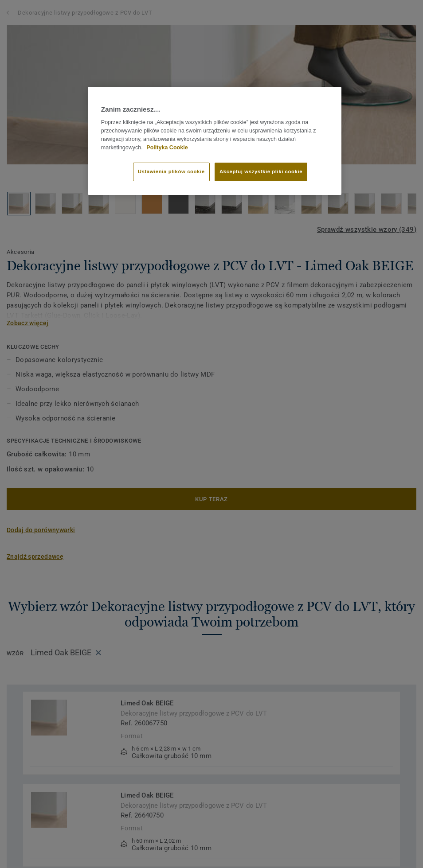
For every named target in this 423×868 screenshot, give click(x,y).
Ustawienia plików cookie (171, 171)
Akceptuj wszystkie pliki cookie (261, 171)
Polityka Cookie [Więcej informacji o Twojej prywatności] (167, 148)
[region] (215, 141)
